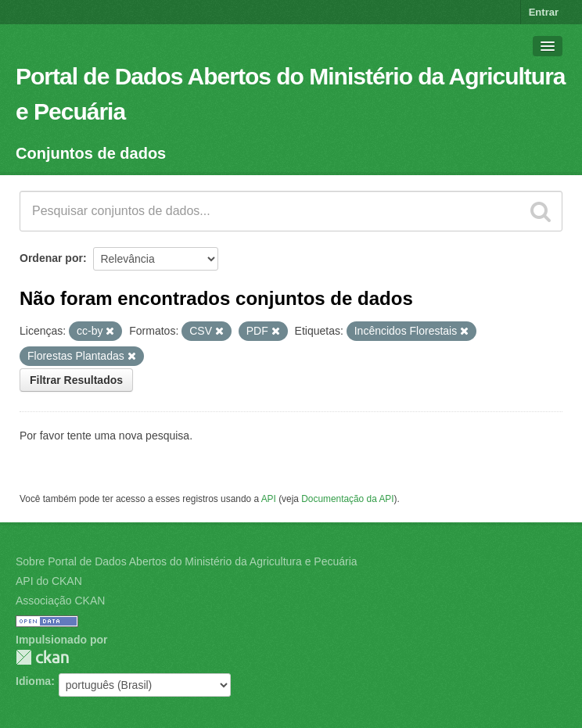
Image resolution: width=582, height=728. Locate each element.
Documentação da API (347, 499)
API (269, 499)
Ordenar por (51, 258)
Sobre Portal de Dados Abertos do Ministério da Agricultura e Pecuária (187, 561)
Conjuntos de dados (91, 153)
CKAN (42, 657)
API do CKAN (49, 581)
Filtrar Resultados (76, 380)
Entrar (544, 12)
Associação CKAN (60, 601)
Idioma (33, 681)
